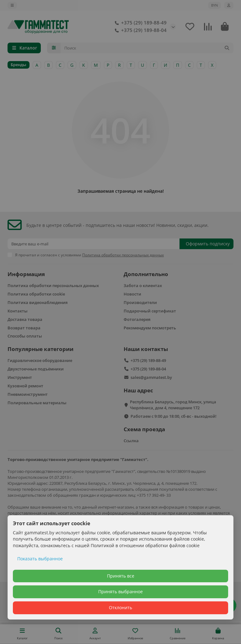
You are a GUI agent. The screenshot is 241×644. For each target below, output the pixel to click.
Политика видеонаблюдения (37, 302)
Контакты (18, 311)
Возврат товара (24, 328)
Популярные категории (40, 349)
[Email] (94, 244)
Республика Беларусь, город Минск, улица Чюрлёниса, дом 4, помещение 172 (173, 405)
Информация (26, 274)
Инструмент (20, 377)
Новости (132, 294)
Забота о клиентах (143, 285)
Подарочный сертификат (150, 311)
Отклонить (120, 607)
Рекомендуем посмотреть (150, 328)
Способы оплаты (25, 336)
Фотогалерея (137, 319)
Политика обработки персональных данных (53, 285)
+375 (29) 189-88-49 (139, 23)
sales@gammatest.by (151, 377)
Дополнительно (146, 274)
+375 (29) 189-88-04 (139, 30)
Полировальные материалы (37, 403)
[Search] (147, 48)
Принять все (121, 576)
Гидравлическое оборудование (40, 360)
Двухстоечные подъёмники (36, 369)
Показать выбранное (40, 559)
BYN (214, 5)
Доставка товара (25, 319)
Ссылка (131, 441)
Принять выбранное (120, 592)
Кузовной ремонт (25, 386)
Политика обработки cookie (36, 294)
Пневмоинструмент (28, 394)
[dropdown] (12, 5)
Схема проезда (144, 429)
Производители (140, 302)
